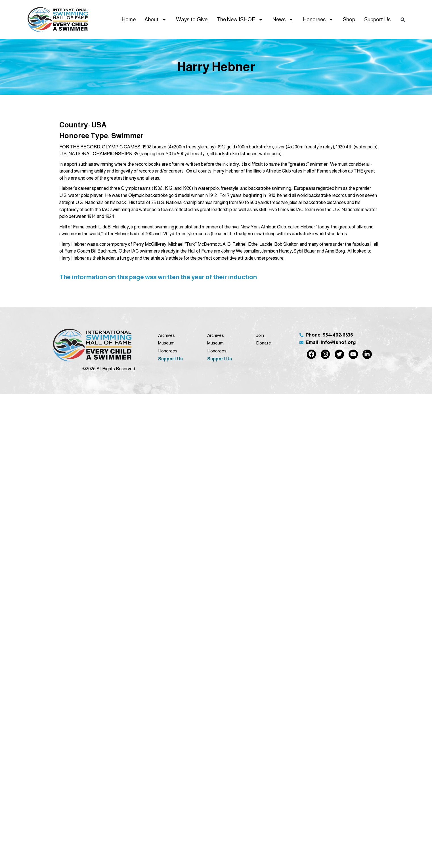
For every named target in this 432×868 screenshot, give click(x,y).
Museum (166, 343)
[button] (403, 20)
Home (129, 19)
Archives (166, 335)
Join (260, 335)
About (156, 19)
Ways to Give (192, 19)
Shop (349, 19)
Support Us (377, 19)
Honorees (318, 19)
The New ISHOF (240, 19)
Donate (264, 343)
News (283, 19)
